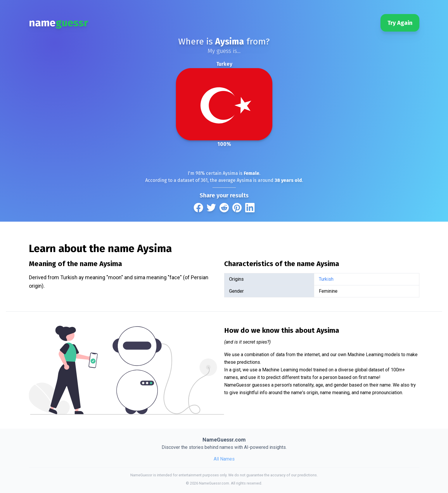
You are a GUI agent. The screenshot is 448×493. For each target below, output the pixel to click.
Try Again (400, 23)
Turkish (326, 279)
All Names (224, 459)
